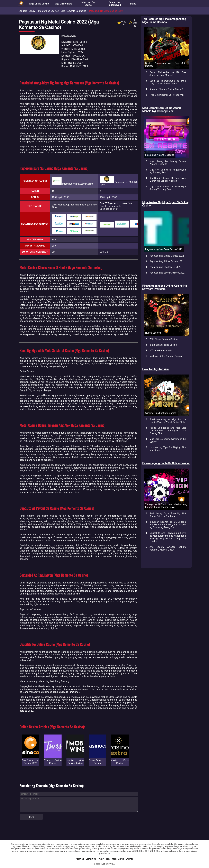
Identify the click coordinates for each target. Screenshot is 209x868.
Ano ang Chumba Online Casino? (166, 89)
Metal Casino (78, 49)
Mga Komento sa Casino (73, 11)
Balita (133, 4)
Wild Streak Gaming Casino (163, 339)
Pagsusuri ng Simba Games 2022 (167, 256)
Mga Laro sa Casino (88, 4)
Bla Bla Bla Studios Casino (163, 345)
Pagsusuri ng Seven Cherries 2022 (167, 273)
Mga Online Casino (39, 4)
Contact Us (91, 859)
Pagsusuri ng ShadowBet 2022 (165, 267)
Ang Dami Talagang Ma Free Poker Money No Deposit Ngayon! (168, 179)
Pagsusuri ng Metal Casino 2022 (106, 11)
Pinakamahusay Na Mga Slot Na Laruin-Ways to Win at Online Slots (168, 421)
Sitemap (130, 859)
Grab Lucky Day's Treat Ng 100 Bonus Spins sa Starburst (168, 515)
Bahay (32, 11)
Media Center (118, 859)
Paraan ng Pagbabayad (114, 4)
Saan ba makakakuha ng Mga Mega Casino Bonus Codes (168, 82)
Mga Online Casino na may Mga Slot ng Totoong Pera (168, 188)
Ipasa (31, 817)
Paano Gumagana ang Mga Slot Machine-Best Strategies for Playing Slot (168, 431)
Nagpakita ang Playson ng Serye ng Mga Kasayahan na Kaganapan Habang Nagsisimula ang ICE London (168, 537)
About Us (80, 859)
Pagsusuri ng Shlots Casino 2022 (167, 261)
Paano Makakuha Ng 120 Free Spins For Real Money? (168, 74)
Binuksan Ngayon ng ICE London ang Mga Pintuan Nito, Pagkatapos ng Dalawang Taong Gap (168, 525)
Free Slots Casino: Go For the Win (167, 95)
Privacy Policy (104, 859)
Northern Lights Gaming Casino (166, 356)
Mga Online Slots (63, 4)
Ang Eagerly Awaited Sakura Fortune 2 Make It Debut (168, 548)
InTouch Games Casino (161, 350)
